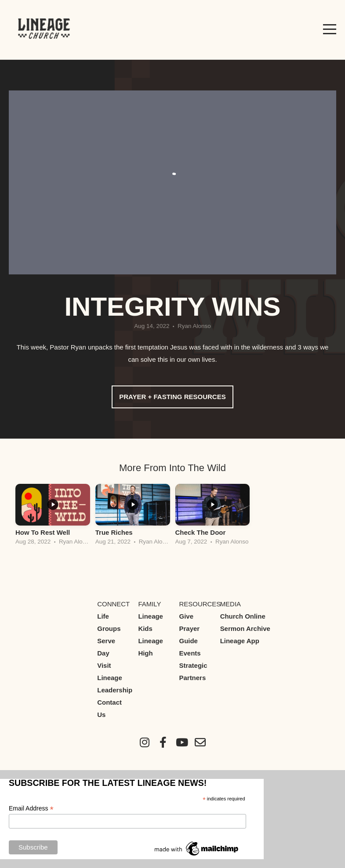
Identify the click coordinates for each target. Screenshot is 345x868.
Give (186, 616)
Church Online (243, 616)
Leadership (115, 690)
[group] (53, 517)
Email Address (31, 809)
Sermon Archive (245, 628)
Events (190, 653)
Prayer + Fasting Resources (172, 397)
